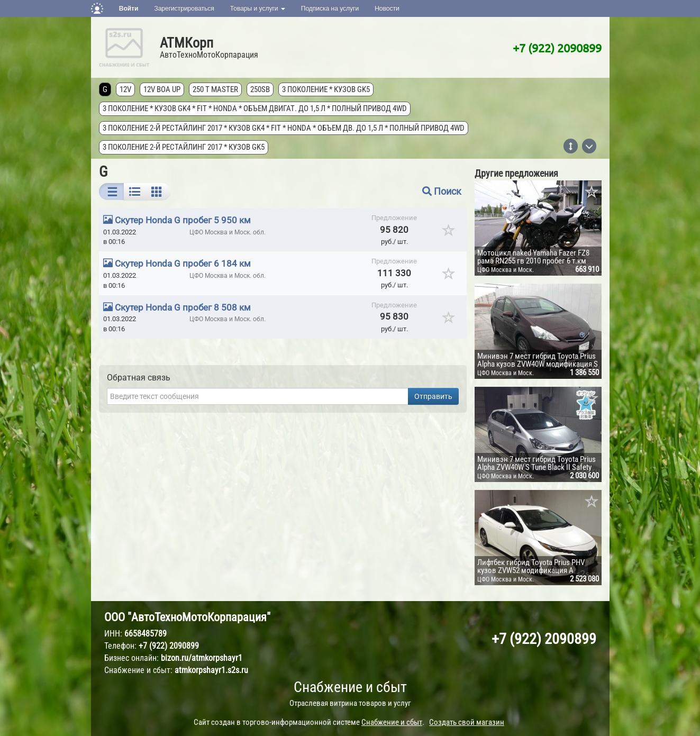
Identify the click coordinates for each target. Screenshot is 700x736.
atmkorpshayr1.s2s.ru (211, 670)
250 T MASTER (215, 89)
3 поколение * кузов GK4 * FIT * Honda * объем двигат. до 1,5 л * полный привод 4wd (255, 108)
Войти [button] (129, 8)
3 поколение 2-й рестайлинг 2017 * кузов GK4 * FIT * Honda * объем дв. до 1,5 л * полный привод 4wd (284, 128)
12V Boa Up (162, 89)
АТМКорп (187, 43)
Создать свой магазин (467, 722)
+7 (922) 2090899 (557, 48)
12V (125, 89)
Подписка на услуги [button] (330, 8)
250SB (260, 89)
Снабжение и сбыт (350, 687)
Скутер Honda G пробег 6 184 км (183, 263)
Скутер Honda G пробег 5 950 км (183, 220)
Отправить (433, 396)
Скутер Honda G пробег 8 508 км (183, 307)
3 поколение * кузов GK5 (326, 89)
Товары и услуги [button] (258, 8)
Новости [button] (387, 8)
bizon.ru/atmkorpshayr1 (202, 658)
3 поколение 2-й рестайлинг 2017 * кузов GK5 (184, 147)
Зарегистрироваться (184, 8)
